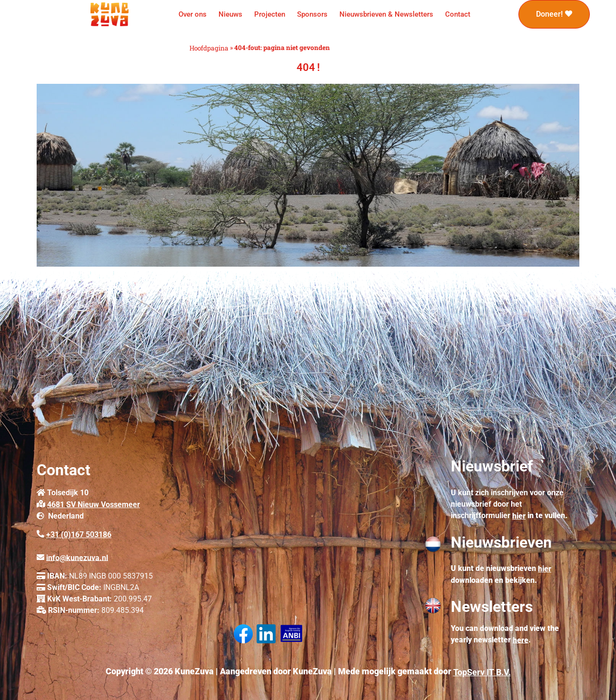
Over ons (193, 14)
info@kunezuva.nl (77, 557)
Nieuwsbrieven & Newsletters (386, 14)
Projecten (270, 14)
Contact (458, 14)
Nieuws (230, 14)
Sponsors (312, 14)
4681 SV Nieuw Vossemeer (94, 505)
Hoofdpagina (209, 48)
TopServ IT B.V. (482, 672)
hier (519, 516)
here (521, 640)
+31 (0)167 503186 (79, 535)
